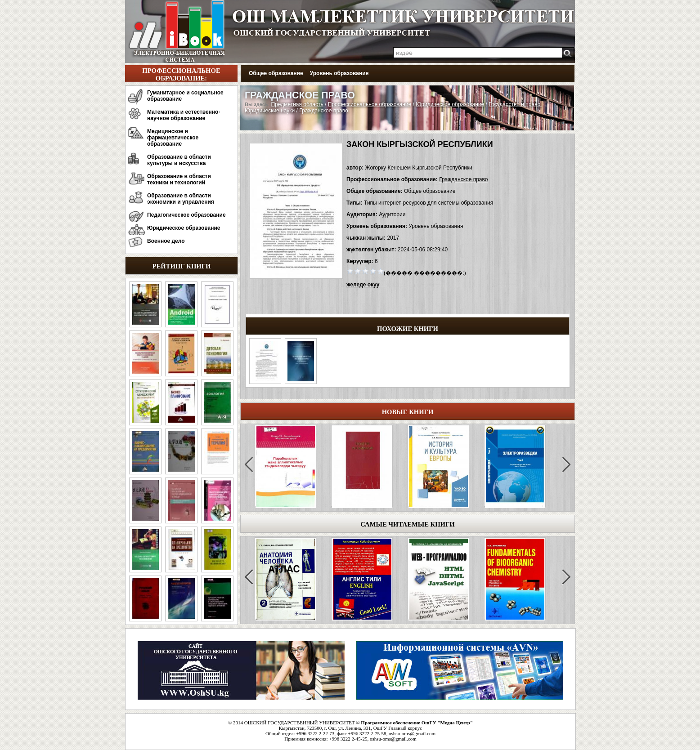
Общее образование (276, 73)
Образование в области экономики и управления (181, 199)
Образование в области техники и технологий (179, 179)
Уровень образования (339, 73)
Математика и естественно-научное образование (184, 115)
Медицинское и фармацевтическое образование (173, 138)
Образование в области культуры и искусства (179, 160)
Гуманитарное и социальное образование (185, 96)
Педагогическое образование (186, 215)
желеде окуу (363, 285)
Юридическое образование (184, 228)
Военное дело (166, 241)
